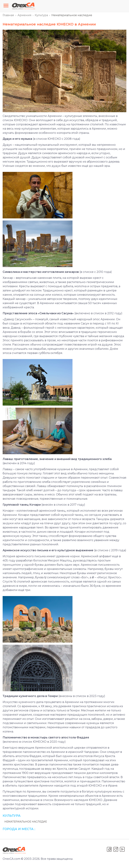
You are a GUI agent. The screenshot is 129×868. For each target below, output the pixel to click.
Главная (8, 15)
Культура (41, 15)
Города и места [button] (19, 829)
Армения (24, 15)
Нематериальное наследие (26, 822)
